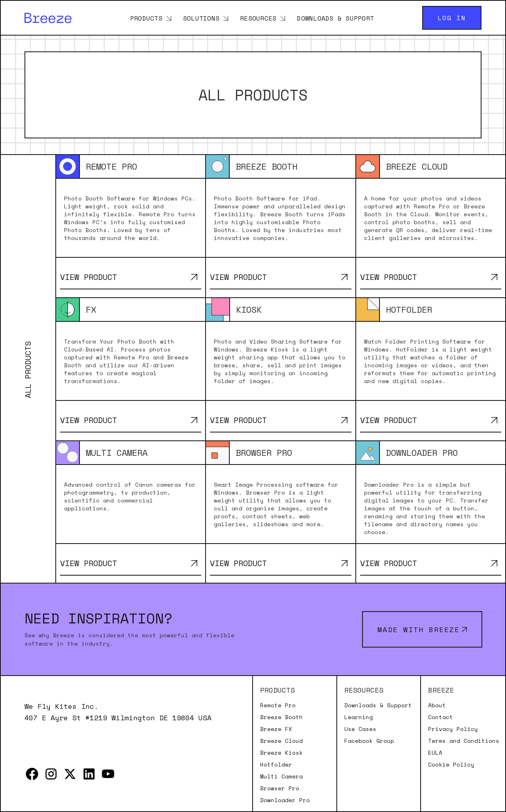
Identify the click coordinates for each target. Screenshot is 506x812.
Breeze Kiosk (281, 753)
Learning (359, 717)
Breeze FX (276, 729)
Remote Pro (278, 705)
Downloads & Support (335, 18)
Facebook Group (369, 741)
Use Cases (360, 729)
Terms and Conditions (464, 741)
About (437, 705)
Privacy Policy (453, 729)
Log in (452, 18)
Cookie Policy (451, 765)
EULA (435, 753)
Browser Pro (280, 788)
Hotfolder (276, 765)
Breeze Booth (281, 717)
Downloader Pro (285, 800)
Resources (258, 18)
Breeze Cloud (281, 741)
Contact (441, 717)
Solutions (201, 18)
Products (146, 18)
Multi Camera (281, 776)
